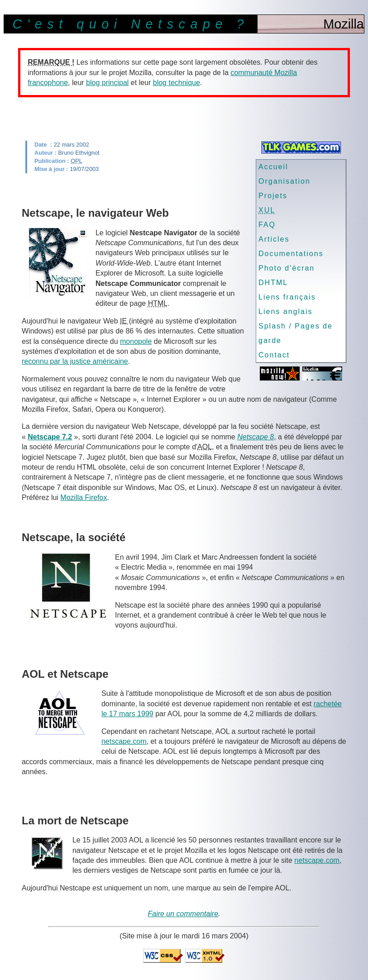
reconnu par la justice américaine (75, 361)
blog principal (107, 83)
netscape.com (124, 741)
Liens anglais (285, 312)
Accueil (273, 167)
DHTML (273, 283)
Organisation (284, 181)
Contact (274, 355)
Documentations (291, 254)
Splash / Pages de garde (296, 333)
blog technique (177, 83)
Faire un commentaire (183, 914)
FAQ (267, 225)
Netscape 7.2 (50, 437)
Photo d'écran (287, 268)
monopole (136, 341)
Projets (273, 196)
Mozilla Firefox (84, 497)
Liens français (287, 297)
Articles (274, 239)
